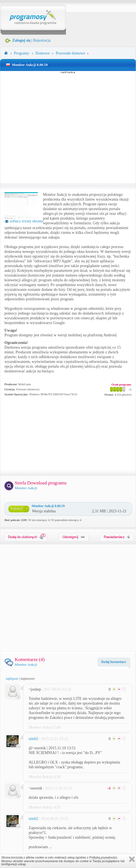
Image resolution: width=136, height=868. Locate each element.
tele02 (33, 739)
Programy (22, 53)
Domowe (42, 53)
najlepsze (12, 679)
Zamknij (132, 859)
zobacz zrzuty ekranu (24, 221)
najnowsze (28, 679)
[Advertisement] (53, 127)
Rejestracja (42, 40)
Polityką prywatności (103, 857)
